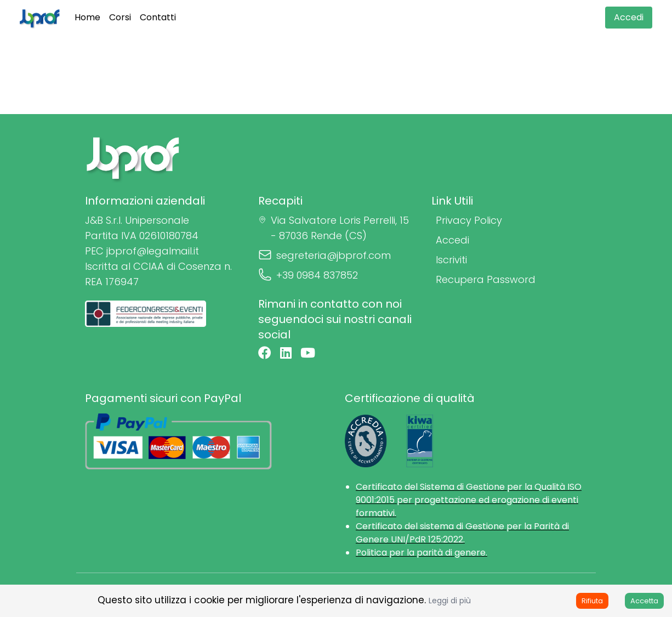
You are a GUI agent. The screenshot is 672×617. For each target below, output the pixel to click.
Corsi (120, 17)
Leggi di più (450, 601)
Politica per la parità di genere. (422, 553)
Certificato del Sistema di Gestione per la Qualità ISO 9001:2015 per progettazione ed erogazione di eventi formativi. (469, 500)
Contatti (158, 17)
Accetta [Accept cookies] (644, 601)
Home (87, 17)
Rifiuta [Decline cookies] (592, 601)
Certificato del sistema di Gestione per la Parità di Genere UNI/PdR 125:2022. (462, 533)
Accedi (629, 17)
